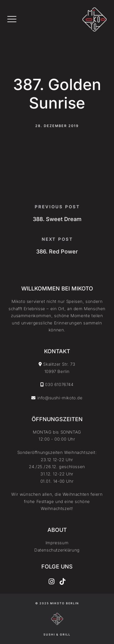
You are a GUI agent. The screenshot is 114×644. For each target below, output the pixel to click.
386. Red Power (57, 252)
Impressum (57, 543)
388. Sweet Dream (57, 219)
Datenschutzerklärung (57, 550)
